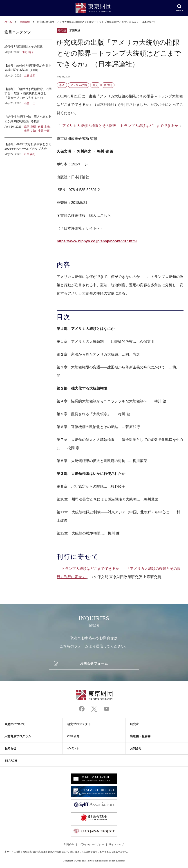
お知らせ (10, 748)
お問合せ (136, 748)
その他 (62, 30)
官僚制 (108, 85)
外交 (95, 85)
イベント (73, 748)
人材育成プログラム (18, 736)
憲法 (62, 85)
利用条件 (69, 844)
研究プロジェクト (79, 724)
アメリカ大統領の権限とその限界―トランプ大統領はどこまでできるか (121, 126)
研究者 (134, 724)
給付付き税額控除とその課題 (28, 49)
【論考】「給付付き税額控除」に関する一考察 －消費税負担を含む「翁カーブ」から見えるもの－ (28, 96)
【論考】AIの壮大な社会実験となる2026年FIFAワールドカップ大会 (28, 147)
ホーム (8, 22)
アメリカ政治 (78, 85)
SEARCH (11, 761)
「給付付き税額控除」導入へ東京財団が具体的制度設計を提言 (28, 124)
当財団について (15, 724)
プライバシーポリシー (92, 844)
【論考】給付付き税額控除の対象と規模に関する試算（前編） (28, 71)
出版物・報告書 (140, 736)
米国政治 (25, 22)
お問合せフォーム (94, 663)
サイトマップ (116, 844)
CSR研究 (73, 736)
